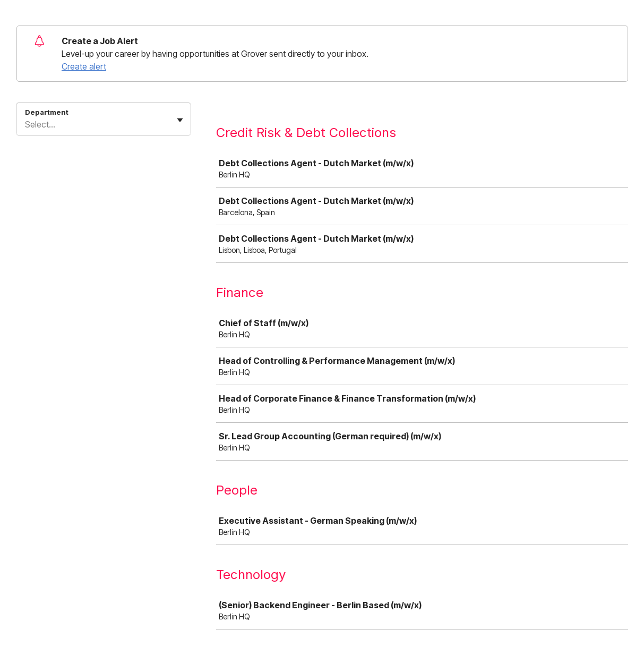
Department (47, 112)
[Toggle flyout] (180, 120)
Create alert (84, 66)
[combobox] (26, 124)
